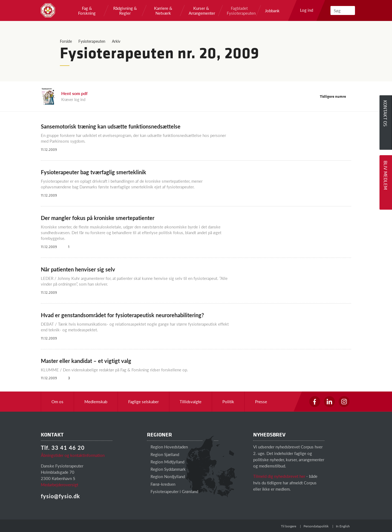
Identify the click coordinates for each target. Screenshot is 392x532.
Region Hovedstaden (167, 447)
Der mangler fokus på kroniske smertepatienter (98, 218)
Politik (228, 401)
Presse (261, 401)
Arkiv (116, 41)
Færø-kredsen (161, 484)
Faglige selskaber (143, 401)
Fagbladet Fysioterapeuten (239, 11)
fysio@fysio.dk (60, 496)
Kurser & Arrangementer (201, 11)
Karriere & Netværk (163, 11)
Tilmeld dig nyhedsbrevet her (279, 476)
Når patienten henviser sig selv (78, 269)
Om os (57, 401)
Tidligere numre (336, 96)
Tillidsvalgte (191, 401)
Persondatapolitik (316, 526)
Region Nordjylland (166, 476)
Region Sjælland (163, 454)
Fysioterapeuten (92, 41)
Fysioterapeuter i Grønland (173, 491)
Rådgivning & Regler (125, 11)
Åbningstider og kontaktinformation (73, 455)
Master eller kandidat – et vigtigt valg (86, 361)
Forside (66, 41)
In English (343, 526)
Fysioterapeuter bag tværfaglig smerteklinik (94, 172)
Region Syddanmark (166, 469)
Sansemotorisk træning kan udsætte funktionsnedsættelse (111, 126)
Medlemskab (96, 401)
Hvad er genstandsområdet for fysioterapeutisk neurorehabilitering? (122, 315)
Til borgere (289, 526)
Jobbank (272, 11)
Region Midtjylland (166, 462)
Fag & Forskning (87, 11)
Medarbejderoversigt (59, 484)
